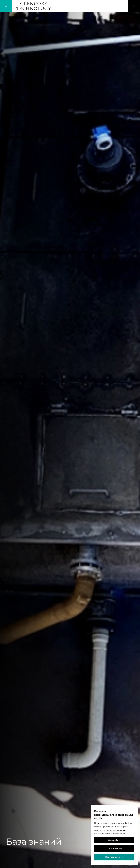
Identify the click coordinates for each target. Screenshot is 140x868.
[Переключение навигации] (6, 6)
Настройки (114, 840)
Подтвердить (114, 857)
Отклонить (114, 848)
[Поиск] (134, 6)
